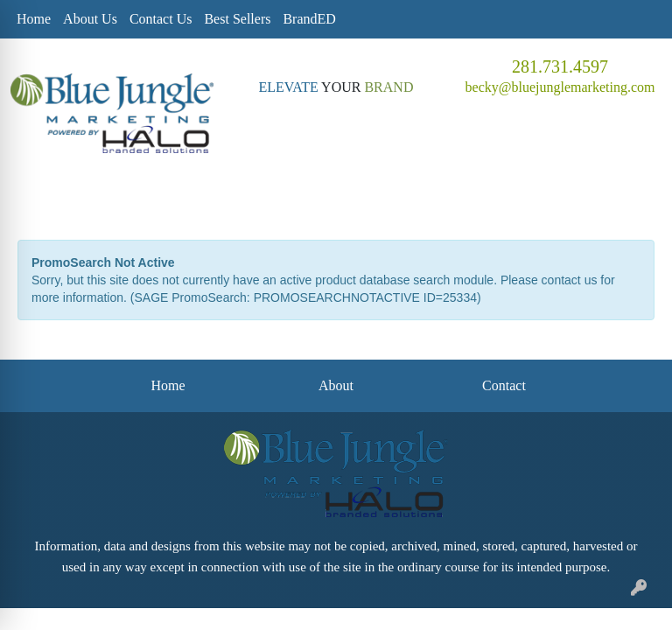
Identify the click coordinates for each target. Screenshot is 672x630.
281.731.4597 (560, 66)
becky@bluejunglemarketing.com (560, 87)
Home (34, 19)
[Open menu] (637, 196)
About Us (90, 19)
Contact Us (161, 19)
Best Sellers (237, 19)
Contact (504, 385)
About (336, 385)
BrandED (309, 19)
